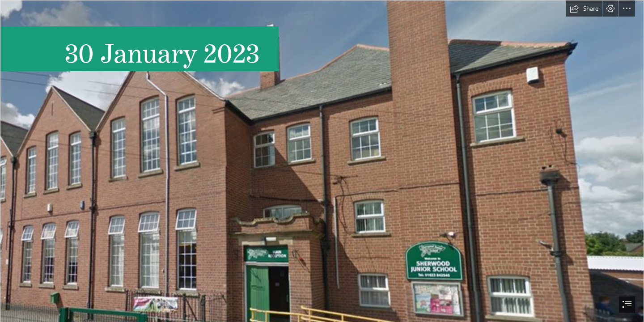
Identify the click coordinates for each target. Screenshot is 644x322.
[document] (322, 161)
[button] (584, 8)
